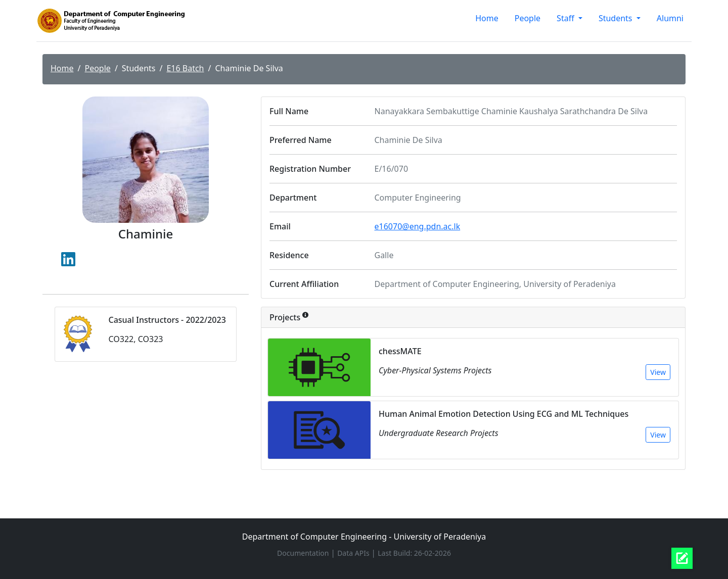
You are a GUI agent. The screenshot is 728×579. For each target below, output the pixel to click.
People (528, 18)
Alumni (670, 18)
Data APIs (354, 553)
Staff (566, 18)
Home (487, 18)
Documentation (304, 553)
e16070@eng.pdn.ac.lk (418, 226)
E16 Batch (185, 68)
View (658, 372)
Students (617, 18)
